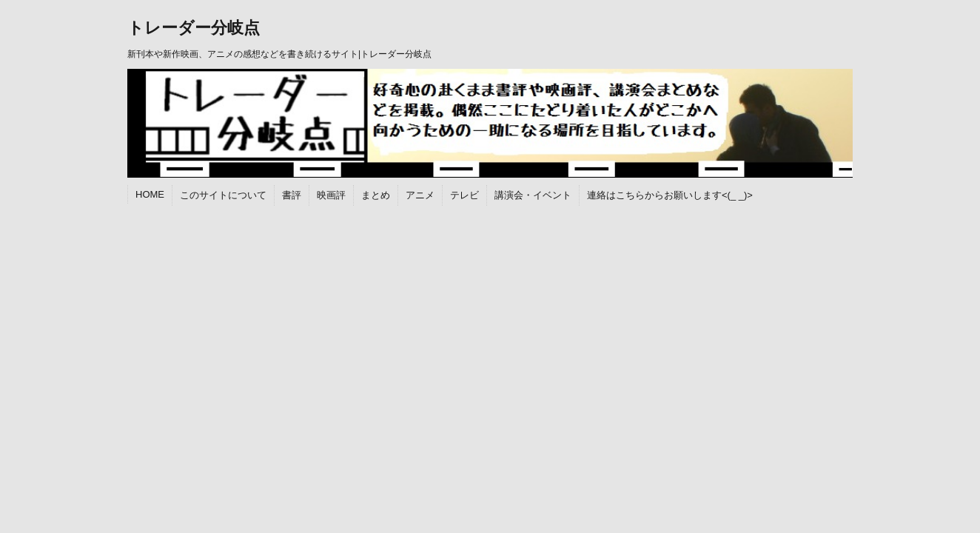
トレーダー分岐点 (194, 28)
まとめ (376, 195)
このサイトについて (223, 195)
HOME (150, 194)
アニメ (420, 195)
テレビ (464, 195)
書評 (292, 195)
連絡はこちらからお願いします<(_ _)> (670, 195)
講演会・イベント (533, 195)
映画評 (331, 195)
